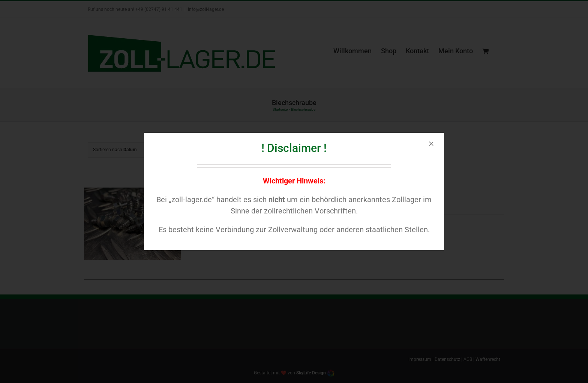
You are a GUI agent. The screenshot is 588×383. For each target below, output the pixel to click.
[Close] (431, 144)
